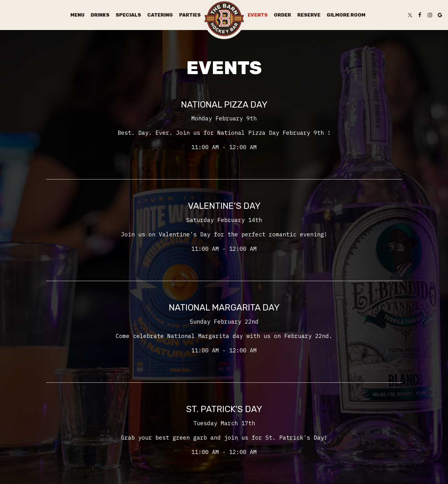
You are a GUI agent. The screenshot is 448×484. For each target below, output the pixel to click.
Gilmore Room (346, 15)
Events (258, 15)
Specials (128, 15)
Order (282, 15)
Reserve (309, 15)
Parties (190, 15)
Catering (160, 15)
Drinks (100, 15)
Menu (77, 15)
